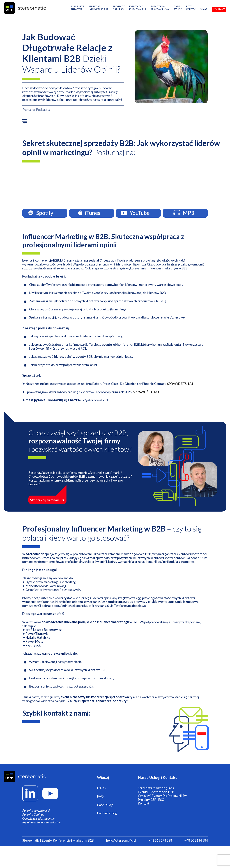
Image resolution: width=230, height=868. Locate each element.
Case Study (178, 12)
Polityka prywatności (36, 819)
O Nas (204, 13)
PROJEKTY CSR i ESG (119, 12)
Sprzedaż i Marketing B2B (98, 12)
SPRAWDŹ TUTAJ (180, 388)
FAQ (100, 808)
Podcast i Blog (107, 824)
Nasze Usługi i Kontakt (160, 782)
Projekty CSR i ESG (151, 811)
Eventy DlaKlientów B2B (138, 12)
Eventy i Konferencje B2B (156, 803)
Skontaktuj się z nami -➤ (58, 501)
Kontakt (219, 13)
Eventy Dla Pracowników (160, 12)
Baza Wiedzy (191, 12)
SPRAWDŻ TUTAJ (146, 396)
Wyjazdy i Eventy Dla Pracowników (162, 807)
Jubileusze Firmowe (77, 12)
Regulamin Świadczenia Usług (41, 831)
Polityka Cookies (33, 823)
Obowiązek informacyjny (38, 827)
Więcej (104, 782)
